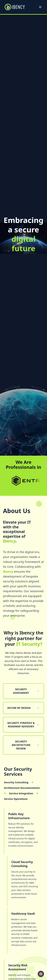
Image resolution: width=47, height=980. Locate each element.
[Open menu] (40, 7)
